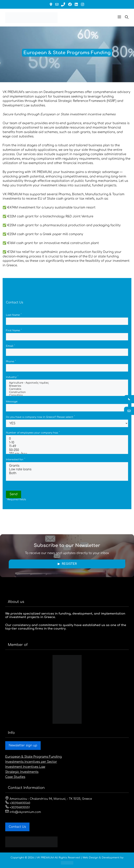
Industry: (12, 377)
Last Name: (14, 315)
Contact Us (17, 827)
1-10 (67, 443)
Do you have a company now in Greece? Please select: (40, 417)
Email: (10, 346)
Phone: (11, 362)
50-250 (67, 450)
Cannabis (67, 389)
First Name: (14, 331)
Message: (12, 402)
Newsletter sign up (23, 745)
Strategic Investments (22, 772)
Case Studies (15, 777)
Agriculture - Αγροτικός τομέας (67, 383)
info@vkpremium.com (23, 812)
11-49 (67, 446)
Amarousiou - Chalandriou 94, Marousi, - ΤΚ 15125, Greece (49, 799)
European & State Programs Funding (33, 757)
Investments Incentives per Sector (31, 762)
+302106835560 (18, 803)
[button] (119, 18)
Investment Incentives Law (25, 767)
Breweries (67, 386)
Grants (67, 466)
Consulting (67, 396)
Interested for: (16, 460)
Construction (67, 392)
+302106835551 (18, 808)
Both (67, 473)
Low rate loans (67, 470)
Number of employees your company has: (33, 433)
